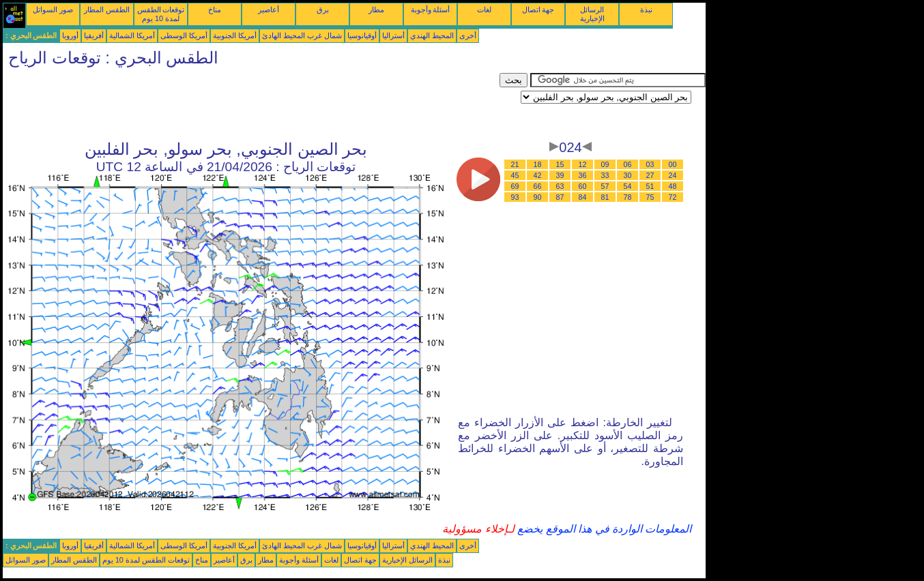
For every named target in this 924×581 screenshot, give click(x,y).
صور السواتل (53, 10)
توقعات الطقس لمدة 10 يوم (161, 14)
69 (515, 186)
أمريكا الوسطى (184, 35)
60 (583, 186)
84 (583, 197)
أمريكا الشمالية (132, 35)
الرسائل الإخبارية (592, 14)
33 (605, 175)
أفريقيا (94, 35)
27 (650, 175)
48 (673, 186)
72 (673, 197)
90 (538, 197)
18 (538, 164)
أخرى (468, 35)
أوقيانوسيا (362, 35)
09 (605, 164)
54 (628, 186)
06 (628, 164)
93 (515, 197)
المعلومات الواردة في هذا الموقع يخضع (603, 529)
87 (560, 197)
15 (560, 164)
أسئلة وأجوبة (431, 10)
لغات (484, 10)
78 (628, 197)
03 (650, 164)
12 (583, 164)
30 (628, 175)
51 (650, 186)
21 (515, 164)
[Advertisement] (251, 104)
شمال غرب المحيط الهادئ (302, 35)
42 (538, 175)
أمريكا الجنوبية (235, 35)
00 (673, 164)
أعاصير (269, 10)
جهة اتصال (538, 10)
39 (560, 175)
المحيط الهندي (432, 35)
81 (605, 197)
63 (560, 186)
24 (673, 175)
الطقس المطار (107, 10)
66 (538, 186)
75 (650, 197)
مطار (376, 10)
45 (515, 175)
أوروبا (70, 35)
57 (605, 186)
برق (323, 10)
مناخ (215, 10)
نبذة (646, 10)
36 (583, 175)
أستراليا (393, 35)
